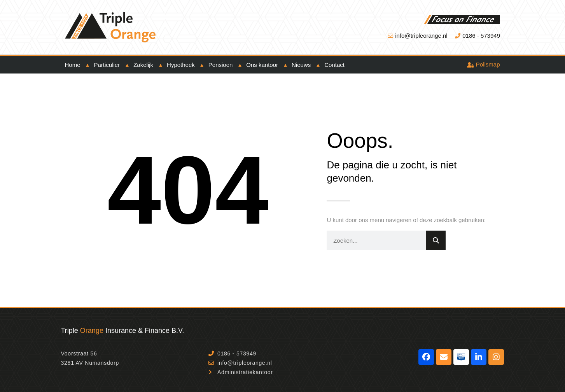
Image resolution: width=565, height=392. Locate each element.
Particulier (107, 65)
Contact (334, 65)
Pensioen (221, 65)
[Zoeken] (436, 240)
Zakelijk (143, 65)
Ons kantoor (262, 65)
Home (73, 65)
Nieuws (301, 65)
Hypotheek (181, 65)
